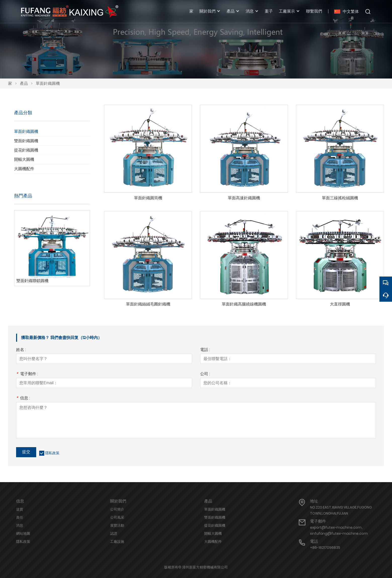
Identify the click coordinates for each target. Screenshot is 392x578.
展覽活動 (117, 525)
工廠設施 (117, 542)
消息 (20, 525)
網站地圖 (23, 533)
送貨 (20, 509)
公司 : (205, 374)
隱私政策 (52, 453)
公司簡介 (117, 509)
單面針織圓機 (48, 83)
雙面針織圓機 (26, 141)
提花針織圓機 (26, 150)
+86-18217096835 (325, 548)
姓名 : (21, 350)
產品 (24, 83)
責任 (20, 517)
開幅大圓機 (24, 159)
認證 (114, 533)
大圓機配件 (24, 169)
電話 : (205, 350)
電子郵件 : (27, 374)
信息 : (23, 398)
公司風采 (117, 517)
